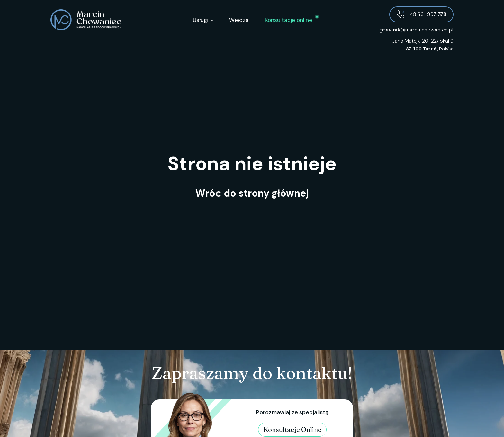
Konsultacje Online (292, 429)
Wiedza (239, 20)
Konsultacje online (288, 20)
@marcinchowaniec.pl (417, 30)
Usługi (201, 20)
